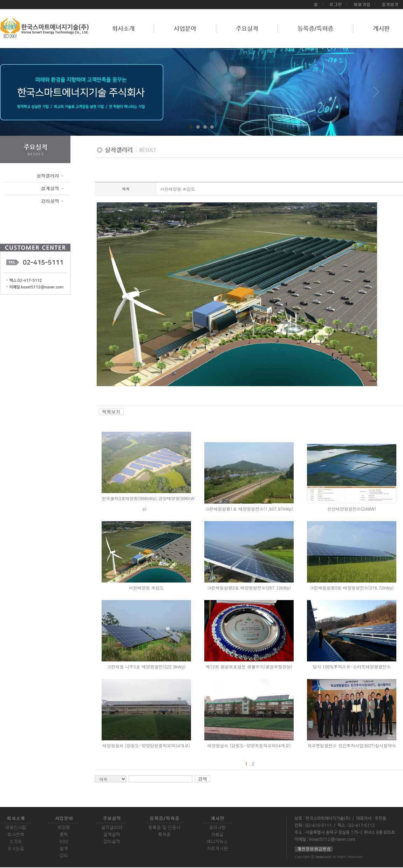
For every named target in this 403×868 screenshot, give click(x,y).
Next (376, 94)
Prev (27, 94)
